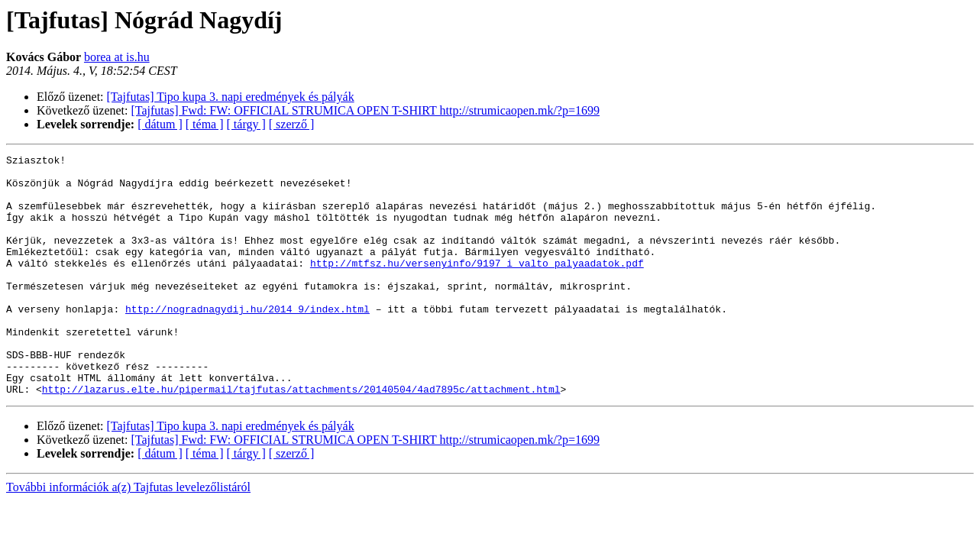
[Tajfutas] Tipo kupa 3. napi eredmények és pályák (231, 97)
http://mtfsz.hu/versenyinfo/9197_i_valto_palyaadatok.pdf (477, 286)
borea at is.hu (117, 57)
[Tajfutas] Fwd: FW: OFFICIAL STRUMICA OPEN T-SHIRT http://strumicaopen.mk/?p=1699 (365, 110)
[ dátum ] (160, 124)
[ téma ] (205, 124)
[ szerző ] (292, 124)
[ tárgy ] (246, 124)
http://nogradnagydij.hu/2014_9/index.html (247, 341)
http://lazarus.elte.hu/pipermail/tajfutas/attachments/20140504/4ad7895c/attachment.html (301, 437)
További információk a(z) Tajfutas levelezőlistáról (128, 535)
